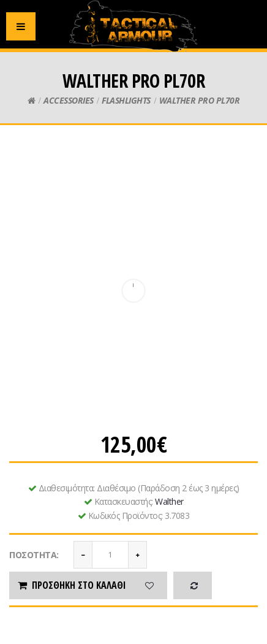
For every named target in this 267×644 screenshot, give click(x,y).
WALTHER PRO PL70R (200, 100)
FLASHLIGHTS (126, 100)
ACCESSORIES (69, 100)
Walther (169, 501)
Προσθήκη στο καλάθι (71, 585)
